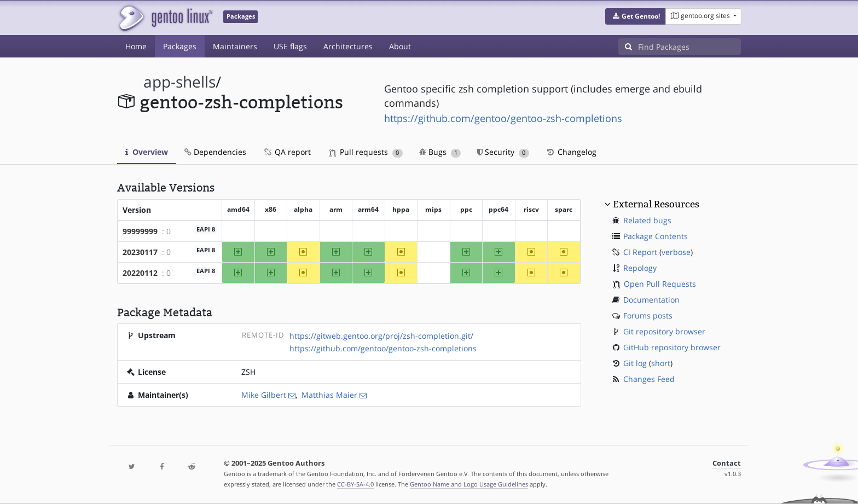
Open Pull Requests (660, 284)
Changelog (571, 152)
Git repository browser (664, 331)
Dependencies (215, 152)
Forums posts (648, 315)
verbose (676, 252)
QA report (287, 152)
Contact (727, 463)
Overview (147, 152)
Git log (635, 363)
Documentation (651, 300)
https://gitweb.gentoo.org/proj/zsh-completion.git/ (381, 336)
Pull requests (366, 152)
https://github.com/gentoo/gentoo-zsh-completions (503, 118)
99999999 (140, 231)
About (400, 46)
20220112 (140, 273)
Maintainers (235, 46)
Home (136, 46)
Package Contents (656, 236)
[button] (636, 16)
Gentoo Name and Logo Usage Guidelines (469, 484)
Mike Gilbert (264, 395)
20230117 (140, 252)
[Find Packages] (689, 47)
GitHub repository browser (672, 347)
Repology (640, 268)
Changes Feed (649, 379)
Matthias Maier (329, 395)
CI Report (640, 252)
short (661, 363)
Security (503, 152)
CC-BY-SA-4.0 (355, 484)
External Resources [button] (656, 204)
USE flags (290, 46)
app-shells (179, 82)
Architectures (348, 46)
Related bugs (647, 220)
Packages (180, 46)
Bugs (440, 152)
